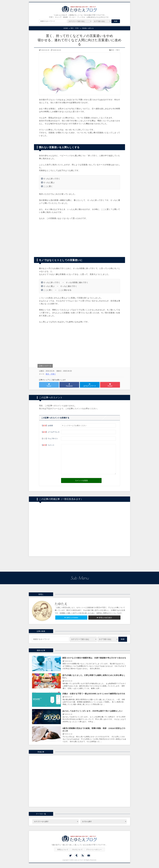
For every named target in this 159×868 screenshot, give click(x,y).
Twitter (49, 386)
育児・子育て (116, 50)
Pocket (110, 386)
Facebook (69, 386)
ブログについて (77, 850)
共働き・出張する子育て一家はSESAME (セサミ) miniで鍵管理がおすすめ (94, 694)
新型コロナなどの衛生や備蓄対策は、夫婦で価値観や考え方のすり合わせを (94, 658)
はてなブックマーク (90, 386)
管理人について (63, 850)
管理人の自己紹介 (105, 618)
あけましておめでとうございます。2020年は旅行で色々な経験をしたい (93, 711)
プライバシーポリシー (94, 850)
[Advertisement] (79, 237)
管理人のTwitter (72, 618)
